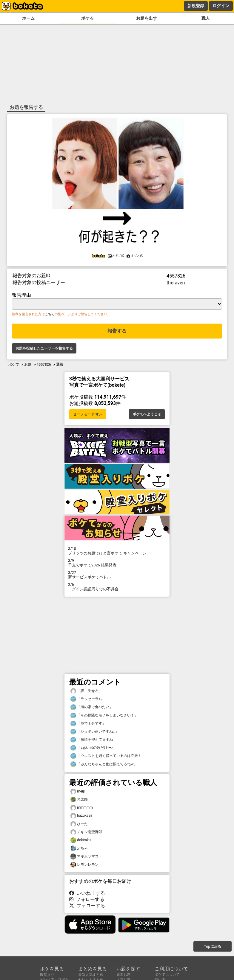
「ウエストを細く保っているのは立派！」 (108, 756)
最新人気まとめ (91, 975)
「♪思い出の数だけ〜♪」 (93, 748)
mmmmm (82, 808)
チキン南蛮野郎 (86, 832)
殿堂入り (47, 975)
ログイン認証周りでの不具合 (117, 587)
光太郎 (79, 800)
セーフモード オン (88, 414)
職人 (206, 18)
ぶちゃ (79, 848)
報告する (117, 331)
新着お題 (124, 975)
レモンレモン (84, 865)
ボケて (14, 365)
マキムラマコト (86, 856)
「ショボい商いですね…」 (95, 732)
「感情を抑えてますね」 (93, 740)
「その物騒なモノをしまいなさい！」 (104, 715)
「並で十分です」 (88, 724)
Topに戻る (212, 947)
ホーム (28, 18)
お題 (28, 365)
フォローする (87, 899)
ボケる (87, 18)
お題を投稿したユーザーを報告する (44, 348)
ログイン (221, 6)
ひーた (79, 824)
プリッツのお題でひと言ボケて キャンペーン (117, 551)
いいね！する (87, 893)
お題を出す (147, 18)
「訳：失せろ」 (86, 691)
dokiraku (81, 840)
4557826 (44, 365)
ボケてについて (167, 975)
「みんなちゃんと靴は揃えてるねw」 (104, 764)
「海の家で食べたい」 (92, 707)
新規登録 (196, 6)
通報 (60, 365)
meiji (78, 791)
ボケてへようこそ (147, 414)
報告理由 (21, 295)
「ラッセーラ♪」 (87, 699)
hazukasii (81, 816)
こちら (50, 314)
